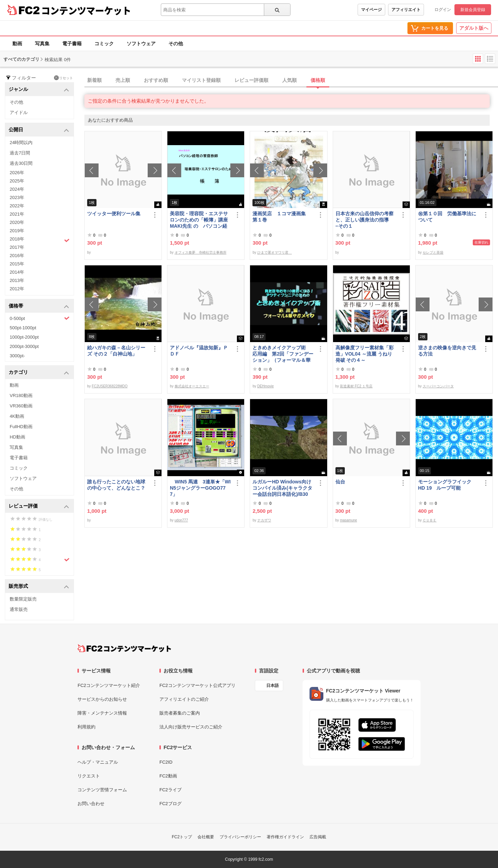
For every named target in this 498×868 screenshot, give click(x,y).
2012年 (17, 289)
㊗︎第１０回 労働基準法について (447, 217)
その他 (176, 44)
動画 (17, 44)
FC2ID (166, 762)
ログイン (443, 10)
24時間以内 (21, 143)
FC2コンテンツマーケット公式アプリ (197, 685)
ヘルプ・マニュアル (98, 762)
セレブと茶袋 (433, 252)
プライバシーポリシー (240, 837)
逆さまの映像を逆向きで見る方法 (447, 351)
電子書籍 (72, 44)
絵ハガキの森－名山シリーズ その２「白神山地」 (116, 351)
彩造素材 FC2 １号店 (356, 386)
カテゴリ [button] (39, 373)
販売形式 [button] (39, 587)
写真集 (42, 44)
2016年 (17, 256)
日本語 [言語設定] (273, 686)
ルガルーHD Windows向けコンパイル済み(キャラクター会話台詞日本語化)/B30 (282, 488)
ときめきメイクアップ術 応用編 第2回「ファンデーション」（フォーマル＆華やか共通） (283, 354)
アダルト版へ (474, 28)
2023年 (17, 197)
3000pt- (17, 356)
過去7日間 (20, 153)
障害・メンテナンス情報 (102, 713)
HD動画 (17, 437)
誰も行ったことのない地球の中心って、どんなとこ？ (116, 485)
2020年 (17, 222)
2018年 (40, 240)
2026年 (17, 173)
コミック (104, 44)
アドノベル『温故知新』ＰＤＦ (199, 351)
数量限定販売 (23, 599)
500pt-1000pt (23, 328)
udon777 (181, 520)
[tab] (291, 81)
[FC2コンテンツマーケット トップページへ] (124, 648)
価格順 (318, 80)
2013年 (17, 280)
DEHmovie (266, 386)
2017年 (17, 247)
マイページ (371, 10)
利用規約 (86, 727)
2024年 (17, 189)
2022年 (17, 206)
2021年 (17, 214)
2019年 (17, 231)
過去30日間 (21, 163)
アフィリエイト (406, 10)
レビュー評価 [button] (39, 506)
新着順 (94, 80)
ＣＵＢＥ (430, 520)
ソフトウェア (141, 44)
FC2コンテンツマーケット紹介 (109, 685)
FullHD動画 (21, 427)
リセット (63, 78)
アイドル (19, 112)
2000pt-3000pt (24, 346)
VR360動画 (21, 406)
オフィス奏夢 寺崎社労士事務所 (201, 252)
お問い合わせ (91, 804)
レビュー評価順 (251, 80)
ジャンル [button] (39, 90)
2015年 (17, 264)
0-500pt (40, 318)
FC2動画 (168, 776)
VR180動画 (21, 395)
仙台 (340, 482)
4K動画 (17, 416)
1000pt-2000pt (24, 337)
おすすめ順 (156, 80)
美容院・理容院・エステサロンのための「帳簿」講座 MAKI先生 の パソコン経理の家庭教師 (201, 220)
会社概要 (206, 837)
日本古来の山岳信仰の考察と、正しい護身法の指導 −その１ (365, 220)
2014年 (17, 272)
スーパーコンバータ (438, 386)
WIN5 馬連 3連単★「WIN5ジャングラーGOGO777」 (200, 488)
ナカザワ (264, 520)
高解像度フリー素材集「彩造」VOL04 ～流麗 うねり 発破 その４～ (365, 354)
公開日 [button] (39, 130)
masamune (348, 520)
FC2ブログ (170, 804)
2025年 (17, 181)
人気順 (289, 80)
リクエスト (89, 776)
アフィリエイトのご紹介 (184, 699)
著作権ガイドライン (285, 837)
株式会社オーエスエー (192, 386)
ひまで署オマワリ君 (275, 252)
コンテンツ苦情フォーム (102, 790)
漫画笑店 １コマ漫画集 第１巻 (282, 217)
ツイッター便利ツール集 (114, 214)
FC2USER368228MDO (109, 386)
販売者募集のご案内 (180, 713)
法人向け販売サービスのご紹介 (191, 727)
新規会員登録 (473, 10)
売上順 (123, 80)
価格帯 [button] (39, 306)
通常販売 (19, 609)
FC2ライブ (170, 790)
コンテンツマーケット (86, 10)
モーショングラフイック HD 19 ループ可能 (448, 485)
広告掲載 (318, 837)
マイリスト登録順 (201, 80)
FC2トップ (182, 837)
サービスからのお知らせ (102, 699)
